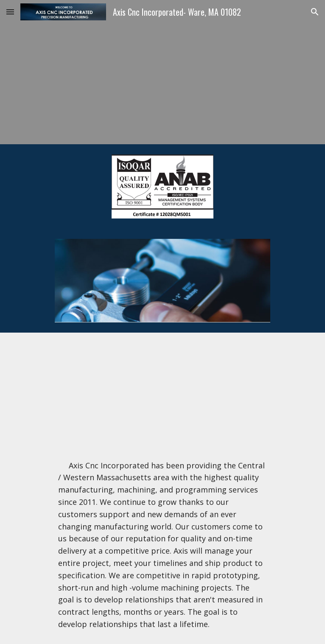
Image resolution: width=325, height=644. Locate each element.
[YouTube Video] (162, 389)
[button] (10, 12)
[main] (162, 545)
